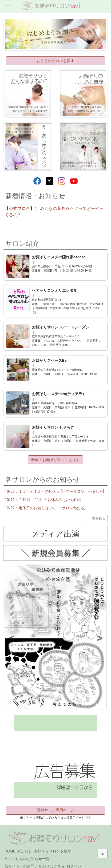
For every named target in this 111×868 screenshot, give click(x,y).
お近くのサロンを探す (55, 61)
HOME (10, 843)
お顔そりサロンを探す (53, 843)
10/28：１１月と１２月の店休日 (32, 483)
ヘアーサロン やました (83, 483)
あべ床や (72, 492)
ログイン (74, 858)
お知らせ (24, 843)
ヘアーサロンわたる (67, 500)
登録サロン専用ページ (55, 802)
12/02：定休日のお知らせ (27, 500)
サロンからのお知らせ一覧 (27, 851)
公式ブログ (20, 208)
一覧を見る (97, 510)
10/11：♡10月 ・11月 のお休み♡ (34, 492)
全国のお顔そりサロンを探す (55, 452)
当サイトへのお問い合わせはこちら (35, 858)
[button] (11, 630)
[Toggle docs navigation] (8, 7)
